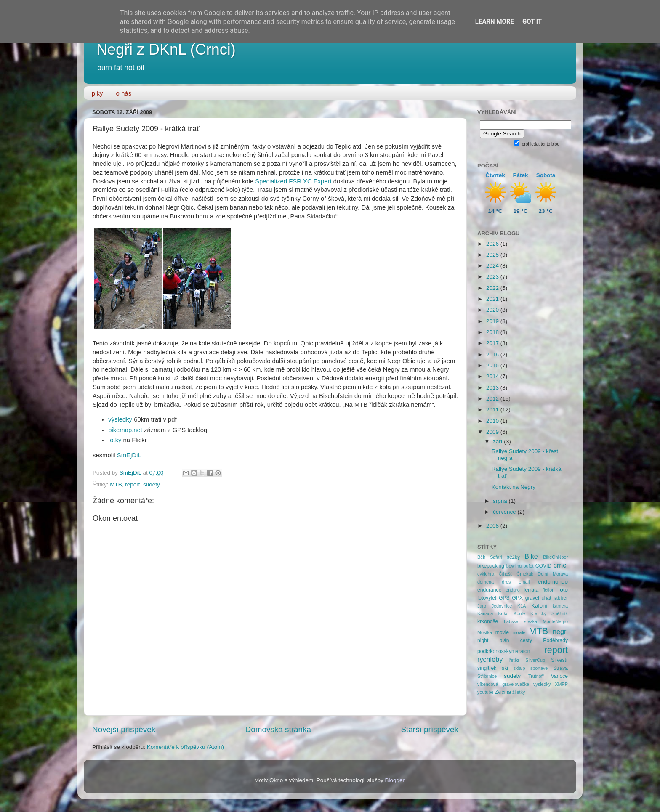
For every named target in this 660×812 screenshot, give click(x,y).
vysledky (542, 684)
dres (506, 582)
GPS (504, 598)
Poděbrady (555, 640)
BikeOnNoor (555, 557)
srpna (501, 501)
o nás (124, 93)
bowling (514, 566)
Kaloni (539, 606)
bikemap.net (125, 430)
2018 (493, 332)
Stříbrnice (487, 676)
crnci (561, 565)
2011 (493, 410)
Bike (531, 556)
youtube (485, 692)
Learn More (495, 21)
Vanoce (559, 676)
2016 (493, 354)
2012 (493, 399)
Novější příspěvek (124, 729)
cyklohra (486, 574)
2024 (493, 266)
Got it (532, 21)
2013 (493, 388)
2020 (493, 310)
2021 (493, 299)
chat (547, 598)
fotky (115, 440)
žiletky (519, 692)
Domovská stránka (278, 729)
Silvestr (559, 660)
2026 (493, 244)
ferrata (531, 590)
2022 (493, 288)
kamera (560, 606)
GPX (517, 598)
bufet (529, 566)
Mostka (485, 632)
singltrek (487, 668)
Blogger (395, 780)
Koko (503, 613)
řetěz (514, 660)
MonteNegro (555, 621)
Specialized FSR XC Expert (293, 181)
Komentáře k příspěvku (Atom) (185, 747)
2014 (493, 376)
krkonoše (488, 621)
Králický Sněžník (549, 613)
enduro (513, 590)
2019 (493, 321)
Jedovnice (502, 606)
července (505, 512)
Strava (560, 668)
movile (519, 632)
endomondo (553, 582)
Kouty (519, 613)
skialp (519, 668)
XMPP (561, 684)
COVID (543, 566)
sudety (152, 484)
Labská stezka (520, 621)
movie (502, 632)
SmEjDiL (129, 455)
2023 (493, 277)
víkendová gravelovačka (503, 684)
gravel (532, 598)
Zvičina (503, 692)
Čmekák (525, 574)
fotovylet (487, 598)
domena (486, 582)
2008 (493, 526)
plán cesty (516, 640)
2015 (493, 365)
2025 (493, 255)
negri (560, 632)
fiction (548, 590)
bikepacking (491, 566)
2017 (493, 343)
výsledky (120, 419)
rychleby (490, 659)
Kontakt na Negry (514, 487)
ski (505, 668)
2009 (493, 432)
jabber (561, 598)
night (483, 640)
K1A (522, 606)
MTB (116, 484)
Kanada (485, 613)
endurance (489, 590)
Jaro (482, 606)
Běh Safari (490, 557)
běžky (513, 557)
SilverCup (535, 660)
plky (97, 93)
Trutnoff (536, 676)
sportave (539, 668)
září (498, 442)
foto (563, 590)
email (524, 582)
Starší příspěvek (430, 729)
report (132, 484)
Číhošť (506, 574)
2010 (493, 421)
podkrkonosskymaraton (504, 651)
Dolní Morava (553, 574)
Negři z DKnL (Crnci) (166, 49)
